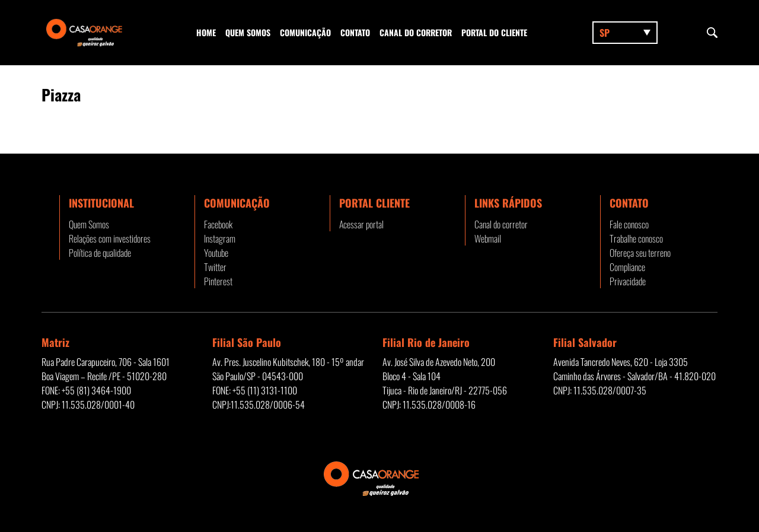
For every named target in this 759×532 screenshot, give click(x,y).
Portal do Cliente (494, 32)
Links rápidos (508, 203)
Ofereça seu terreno (640, 253)
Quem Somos (248, 32)
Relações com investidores (110, 238)
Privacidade (628, 281)
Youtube (216, 253)
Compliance (627, 267)
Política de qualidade (100, 253)
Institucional (101, 203)
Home (206, 32)
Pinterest (218, 281)
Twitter (215, 267)
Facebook (218, 224)
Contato (355, 32)
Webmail (488, 238)
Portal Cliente (374, 203)
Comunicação (305, 32)
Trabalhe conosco (636, 238)
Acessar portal (361, 224)
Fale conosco (629, 224)
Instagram (220, 238)
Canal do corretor (416, 32)
